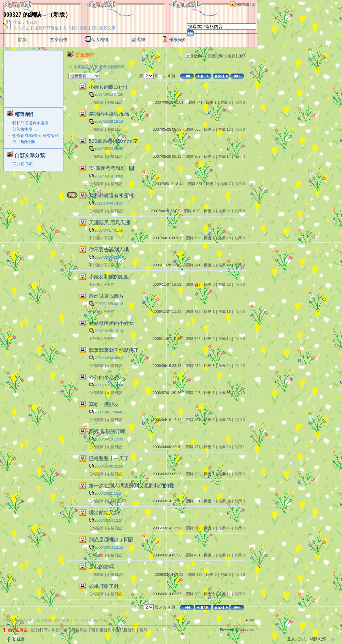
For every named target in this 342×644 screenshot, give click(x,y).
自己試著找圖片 (106, 296)
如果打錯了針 (104, 586)
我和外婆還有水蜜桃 (30, 123)
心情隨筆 (96, 102)
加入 (302, 639)
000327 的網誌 (22, 15)
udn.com (247, 630)
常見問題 (59, 630)
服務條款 (79, 630)
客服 (144, 630)
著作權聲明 (102, 630)
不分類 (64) (23, 164)
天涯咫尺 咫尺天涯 (110, 222)
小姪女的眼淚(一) (108, 87)
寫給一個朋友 (104, 404)
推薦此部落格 (46, 28)
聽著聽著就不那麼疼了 (114, 350)
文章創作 (59, 40)
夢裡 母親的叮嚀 (107, 431)
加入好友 (21, 28)
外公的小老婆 (104, 377)
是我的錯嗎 (101, 567)
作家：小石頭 (25, 22)
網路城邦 (245, 5)
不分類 (94, 238)
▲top (249, 620)
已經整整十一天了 (109, 458)
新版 (59, 15)
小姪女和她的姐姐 (109, 277)
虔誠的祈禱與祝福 (109, 114)
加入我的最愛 (75, 28)
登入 (291, 639)
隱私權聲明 (126, 630)
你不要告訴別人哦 (109, 249)
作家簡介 (178, 40)
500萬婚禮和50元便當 (113, 141)
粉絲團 (19, 639)
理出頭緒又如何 (106, 512)
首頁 (22, 40)
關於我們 (39, 630)
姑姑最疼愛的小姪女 (111, 323)
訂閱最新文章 (104, 28)
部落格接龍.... (25, 129)
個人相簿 (100, 40)
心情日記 (115, 102)
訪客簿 (139, 40)
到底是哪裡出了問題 (111, 540)
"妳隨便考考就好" (108, 168)
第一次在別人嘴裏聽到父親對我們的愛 (131, 485)
